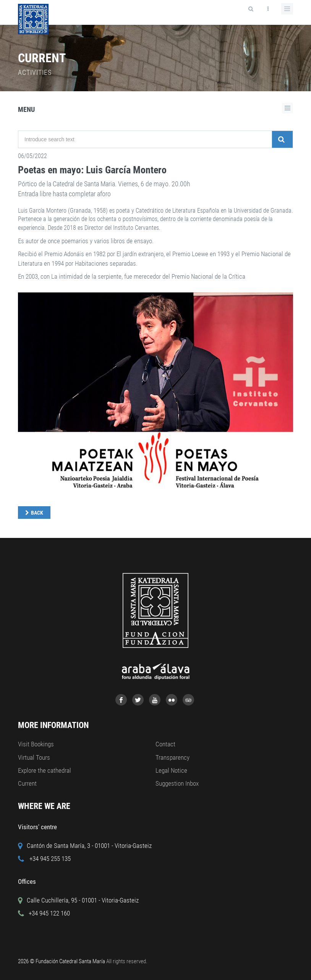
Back (37, 513)
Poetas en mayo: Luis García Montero (92, 170)
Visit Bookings (36, 744)
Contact (165, 744)
